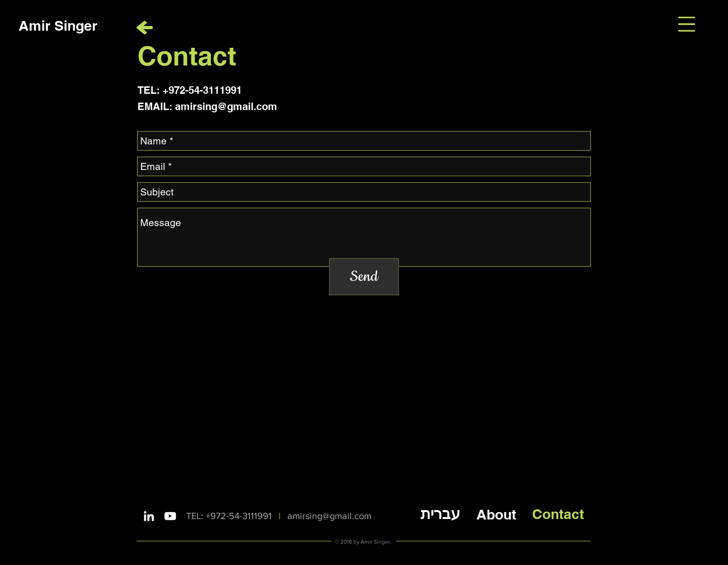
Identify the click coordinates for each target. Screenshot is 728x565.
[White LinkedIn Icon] (149, 516)
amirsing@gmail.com (329, 516)
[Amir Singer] (58, 25)
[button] (687, 24)
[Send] (364, 277)
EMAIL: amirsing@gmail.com (207, 106)
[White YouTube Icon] (170, 516)
